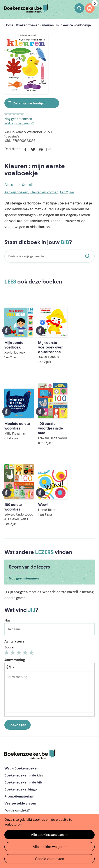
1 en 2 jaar (67, 192)
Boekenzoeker (26, 8)
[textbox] (49, 616)
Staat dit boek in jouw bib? (88, 256)
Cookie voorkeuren (50, 859)
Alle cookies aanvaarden (50, 835)
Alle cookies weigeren (49, 847)
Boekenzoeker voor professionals (31, 748)
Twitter (33, 150)
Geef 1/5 (6, 114)
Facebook (26, 150)
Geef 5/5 (22, 114)
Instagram (91, 794)
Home (9, 25)
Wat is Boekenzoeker (21, 692)
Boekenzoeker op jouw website (30, 741)
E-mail (49, 150)
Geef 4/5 (18, 114)
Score (9, 571)
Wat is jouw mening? (19, 123)
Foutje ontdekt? (17, 734)
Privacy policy (15, 775)
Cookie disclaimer (18, 780)
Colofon (11, 755)
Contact (11, 762)
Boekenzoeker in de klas (24, 699)
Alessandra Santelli (19, 185)
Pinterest (41, 150)
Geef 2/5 (10, 114)
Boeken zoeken (79, 8)
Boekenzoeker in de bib (23, 706)
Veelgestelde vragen (20, 727)
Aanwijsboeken (16, 192)
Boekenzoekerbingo (21, 713)
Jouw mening (15, 583)
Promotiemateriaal (19, 720)
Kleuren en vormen (44, 192)
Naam (9, 544)
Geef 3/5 (14, 114)
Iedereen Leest (68, 799)
